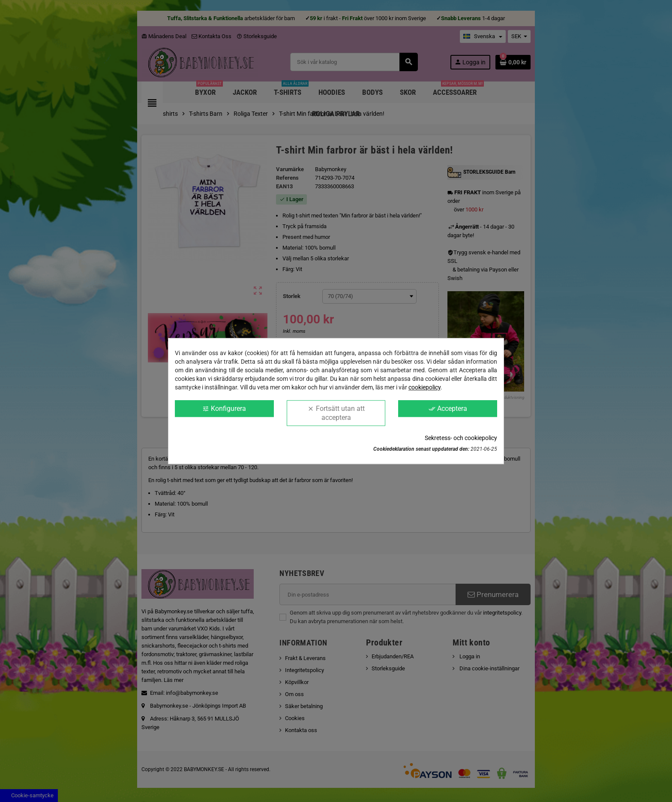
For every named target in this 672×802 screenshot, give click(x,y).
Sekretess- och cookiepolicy (461, 438)
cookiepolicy (424, 387)
